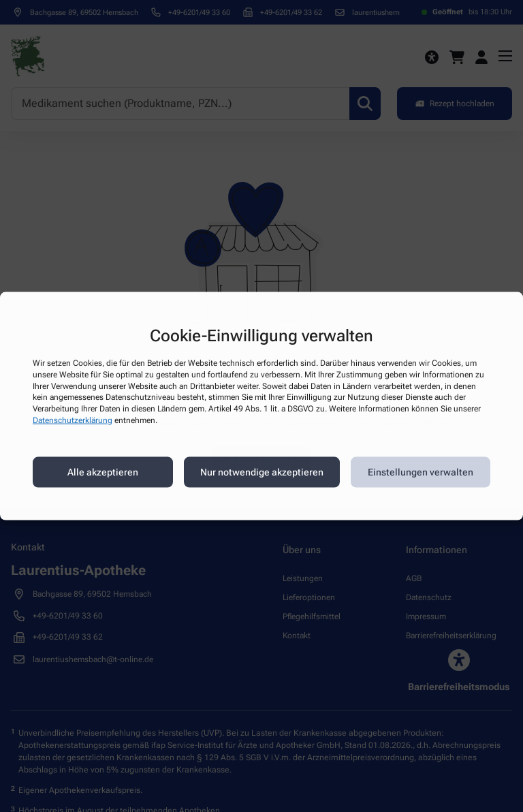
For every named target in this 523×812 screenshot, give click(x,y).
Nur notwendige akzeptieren (262, 472)
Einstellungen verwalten (421, 472)
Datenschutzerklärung (73, 420)
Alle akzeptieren (103, 472)
